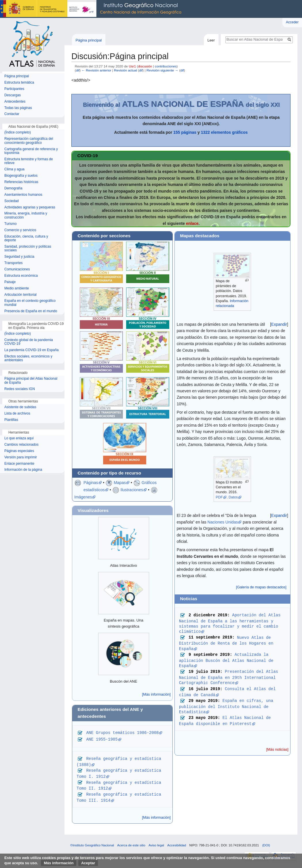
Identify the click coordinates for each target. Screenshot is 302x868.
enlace (192, 223)
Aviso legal (156, 845)
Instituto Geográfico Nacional (92, 9)
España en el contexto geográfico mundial (30, 303)
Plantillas (11, 420)
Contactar (12, 114)
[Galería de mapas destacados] (261, 587)
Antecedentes (15, 102)
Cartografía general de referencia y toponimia (31, 151)
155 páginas (185, 132)
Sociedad (12, 201)
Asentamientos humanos (23, 195)
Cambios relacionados (21, 445)
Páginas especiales (19, 451)
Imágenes (83, 497)
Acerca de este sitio (131, 845)
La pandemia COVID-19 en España (32, 350)
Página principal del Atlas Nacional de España (31, 381)
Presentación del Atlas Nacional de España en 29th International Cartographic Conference (230, 677)
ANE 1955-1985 (102, 739)
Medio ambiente (17, 288)
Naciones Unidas (223, 522)
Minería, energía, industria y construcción (26, 215)
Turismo (11, 224)
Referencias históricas (21, 182)
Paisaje (10, 282)
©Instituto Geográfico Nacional (92, 845)
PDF (219, 497)
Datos (233, 497)
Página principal (89, 40)
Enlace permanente (19, 464)
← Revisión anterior (96, 70)
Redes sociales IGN (20, 389)
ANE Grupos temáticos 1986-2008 (122, 732)
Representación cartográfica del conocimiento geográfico (29, 141)
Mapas (120, 483)
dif (78, 70)
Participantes (14, 89)
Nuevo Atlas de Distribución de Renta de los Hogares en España (227, 643)
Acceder (292, 22)
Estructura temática (19, 83)
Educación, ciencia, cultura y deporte (26, 239)
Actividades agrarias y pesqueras (30, 207)
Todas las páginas (18, 108)
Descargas (13, 95)
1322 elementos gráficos (224, 132)
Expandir (279, 324)
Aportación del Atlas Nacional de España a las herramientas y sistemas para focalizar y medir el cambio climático (231, 623)
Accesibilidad (177, 845)
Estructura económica (21, 276)
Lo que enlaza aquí (19, 438)
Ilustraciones (132, 490)
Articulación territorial (20, 295)
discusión (145, 66)
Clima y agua (14, 169)
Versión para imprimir (21, 457)
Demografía (13, 188)
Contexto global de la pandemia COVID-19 (29, 342)
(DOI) (266, 845)
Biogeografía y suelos (21, 176)
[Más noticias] (277, 750)
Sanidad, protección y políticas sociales (28, 249)
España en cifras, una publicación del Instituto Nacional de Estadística (227, 706)
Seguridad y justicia (19, 257)
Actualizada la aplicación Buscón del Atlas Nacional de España (227, 660)
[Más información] (156, 694)
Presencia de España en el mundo (31, 311)
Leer (211, 40)
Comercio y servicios (20, 230)
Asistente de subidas (20, 407)
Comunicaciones (17, 269)
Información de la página (23, 470)
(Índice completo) (18, 132)
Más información (59, 863)
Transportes (14, 263)
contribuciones (166, 66)
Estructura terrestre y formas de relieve (29, 161)
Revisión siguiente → (162, 70)
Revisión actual (126, 70)
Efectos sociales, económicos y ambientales (28, 358)
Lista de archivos (17, 414)
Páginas (91, 483)
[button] (279, 324)
